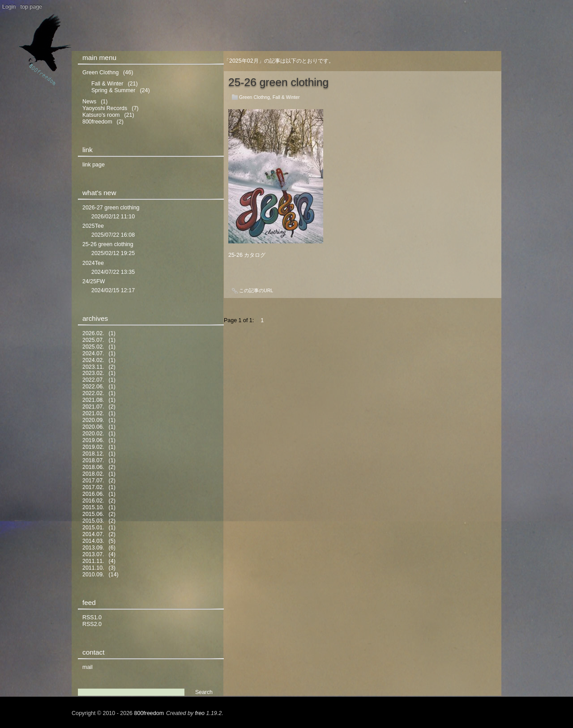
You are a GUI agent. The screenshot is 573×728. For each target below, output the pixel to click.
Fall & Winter (286, 97)
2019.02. (93, 447)
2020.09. (93, 420)
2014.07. (93, 534)
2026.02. (93, 333)
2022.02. (93, 393)
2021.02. (93, 413)
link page (94, 165)
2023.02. (93, 373)
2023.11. (93, 367)
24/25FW (94, 281)
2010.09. (93, 575)
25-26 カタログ (247, 255)
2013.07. (93, 554)
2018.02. (93, 474)
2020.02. (93, 434)
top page (32, 7)
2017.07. (93, 481)
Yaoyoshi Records (105, 108)
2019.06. (93, 440)
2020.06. (93, 427)
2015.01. (93, 528)
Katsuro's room (101, 115)
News (89, 102)
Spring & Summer (113, 90)
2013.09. (93, 548)
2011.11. (93, 561)
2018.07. (93, 460)
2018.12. (93, 454)
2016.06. (93, 494)
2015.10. (93, 507)
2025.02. (93, 347)
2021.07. (93, 407)
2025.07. (93, 340)
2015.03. (93, 521)
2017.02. (93, 487)
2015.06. (93, 514)
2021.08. (93, 400)
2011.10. (93, 568)
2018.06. (93, 467)
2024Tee (93, 263)
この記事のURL (256, 290)
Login (9, 7)
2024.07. (93, 353)
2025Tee (93, 226)
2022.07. (93, 380)
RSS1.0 (92, 617)
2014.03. (93, 541)
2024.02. (93, 360)
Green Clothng (254, 97)
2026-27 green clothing (111, 208)
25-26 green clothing (278, 82)
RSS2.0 (92, 624)
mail (88, 667)
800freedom (97, 122)
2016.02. (93, 501)
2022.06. (93, 387)
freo (200, 713)
